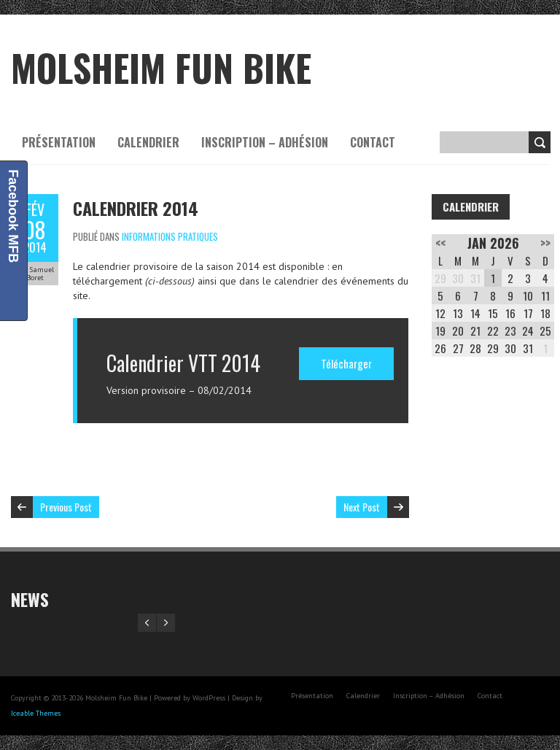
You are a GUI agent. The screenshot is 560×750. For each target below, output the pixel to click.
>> (545, 243)
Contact (373, 142)
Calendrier (148, 142)
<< (440, 243)
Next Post (362, 507)
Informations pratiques (170, 236)
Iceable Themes (36, 713)
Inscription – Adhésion (265, 142)
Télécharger (346, 363)
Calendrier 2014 (136, 208)
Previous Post (66, 507)
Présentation (59, 142)
